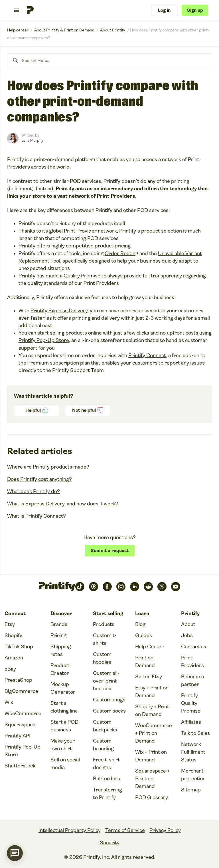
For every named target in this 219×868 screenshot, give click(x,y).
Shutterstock (20, 766)
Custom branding (103, 745)
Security (110, 843)
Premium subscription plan (59, 363)
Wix (9, 702)
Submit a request (110, 550)
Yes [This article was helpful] (37, 410)
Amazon (14, 658)
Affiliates (191, 722)
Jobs (187, 635)
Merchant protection (193, 775)
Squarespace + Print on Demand (152, 779)
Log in (164, 10)
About (188, 624)
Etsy (10, 624)
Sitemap (191, 790)
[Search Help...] (110, 60)
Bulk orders (107, 779)
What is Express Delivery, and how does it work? (63, 504)
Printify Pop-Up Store (44, 340)
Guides (144, 635)
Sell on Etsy (149, 677)
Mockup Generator (63, 688)
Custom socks (109, 711)
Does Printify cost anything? (39, 479)
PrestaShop (18, 680)
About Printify (113, 30)
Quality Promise (82, 276)
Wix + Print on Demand (151, 756)
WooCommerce (23, 713)
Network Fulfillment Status (193, 752)
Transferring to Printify (108, 794)
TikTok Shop (19, 647)
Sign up (195, 10)
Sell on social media (65, 764)
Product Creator (60, 669)
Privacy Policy (165, 830)
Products (104, 624)
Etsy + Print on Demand (152, 692)
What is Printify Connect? (36, 516)
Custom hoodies (102, 658)
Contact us (194, 647)
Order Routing (121, 253)
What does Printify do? (34, 491)
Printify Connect (147, 355)
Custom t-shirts (105, 639)
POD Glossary (152, 797)
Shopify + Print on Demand (152, 710)
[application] (15, 853)
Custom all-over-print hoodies (106, 681)
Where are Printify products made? (48, 467)
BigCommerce (21, 691)
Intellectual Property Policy (70, 830)
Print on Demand (145, 662)
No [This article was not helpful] (88, 410)
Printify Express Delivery (59, 311)
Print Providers (192, 662)
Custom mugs (109, 700)
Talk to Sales (195, 733)
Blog (140, 624)
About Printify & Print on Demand (64, 30)
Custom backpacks (105, 726)
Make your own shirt (63, 745)
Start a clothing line (64, 707)
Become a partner (192, 680)
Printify (18, 30)
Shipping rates (61, 650)
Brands (59, 624)
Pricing (58, 635)
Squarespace (20, 725)
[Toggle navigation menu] (17, 10)
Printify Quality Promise (191, 703)
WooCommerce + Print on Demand (154, 733)
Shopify (13, 635)
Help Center (149, 647)
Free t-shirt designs (106, 764)
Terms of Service (125, 830)
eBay (10, 669)
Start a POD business (64, 726)
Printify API (18, 736)
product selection (162, 231)
